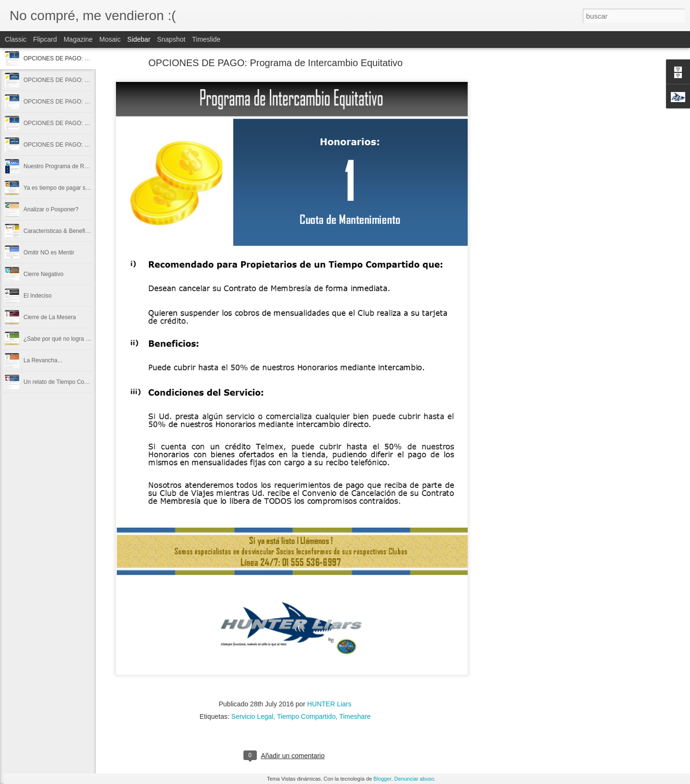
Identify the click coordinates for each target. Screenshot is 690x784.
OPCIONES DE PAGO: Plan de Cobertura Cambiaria (91, 80)
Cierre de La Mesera (50, 317)
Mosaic (110, 39)
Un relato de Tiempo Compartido (65, 382)
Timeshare (355, 716)
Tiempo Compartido (306, 716)
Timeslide (206, 39)
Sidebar (139, 39)
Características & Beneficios (59, 231)
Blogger (382, 779)
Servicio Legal (253, 716)
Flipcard (45, 39)
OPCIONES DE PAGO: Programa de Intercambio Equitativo (276, 63)
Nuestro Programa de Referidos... (66, 166)
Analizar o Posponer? (51, 209)
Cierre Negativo (43, 274)
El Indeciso (38, 296)
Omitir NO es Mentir (49, 253)
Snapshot (171, 39)
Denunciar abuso (414, 779)
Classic (16, 39)
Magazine (78, 39)
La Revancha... (43, 360)
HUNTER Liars (329, 704)
